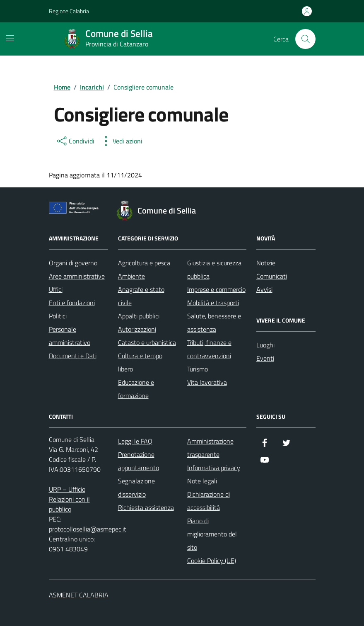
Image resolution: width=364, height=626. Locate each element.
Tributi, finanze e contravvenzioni (209, 349)
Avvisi (264, 289)
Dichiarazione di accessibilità (209, 501)
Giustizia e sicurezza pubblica (214, 269)
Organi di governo (73, 263)
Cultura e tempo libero (140, 362)
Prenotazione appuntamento (139, 461)
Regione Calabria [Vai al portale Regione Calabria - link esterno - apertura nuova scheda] (69, 11)
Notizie (266, 263)
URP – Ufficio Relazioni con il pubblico (69, 499)
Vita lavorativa (207, 382)
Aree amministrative (77, 276)
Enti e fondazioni (72, 303)
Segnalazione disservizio (136, 488)
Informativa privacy (214, 468)
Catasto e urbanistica (147, 342)
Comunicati (272, 276)
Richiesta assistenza (146, 507)
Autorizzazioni (137, 329)
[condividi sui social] (75, 141)
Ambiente (131, 276)
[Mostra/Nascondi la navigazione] (10, 38)
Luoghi (265, 345)
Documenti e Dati (73, 356)
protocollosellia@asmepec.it (88, 529)
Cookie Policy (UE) (212, 560)
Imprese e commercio (216, 289)
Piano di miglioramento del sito (212, 534)
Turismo (198, 369)
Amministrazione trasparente (210, 448)
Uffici (56, 289)
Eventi (265, 358)
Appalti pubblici (139, 316)
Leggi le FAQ (135, 441)
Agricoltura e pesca (144, 263)
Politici (58, 316)
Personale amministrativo (70, 336)
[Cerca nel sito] (305, 39)
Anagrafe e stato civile (141, 296)
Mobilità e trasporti (213, 303)
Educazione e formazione (136, 389)
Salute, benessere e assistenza (214, 323)
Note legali (202, 481)
